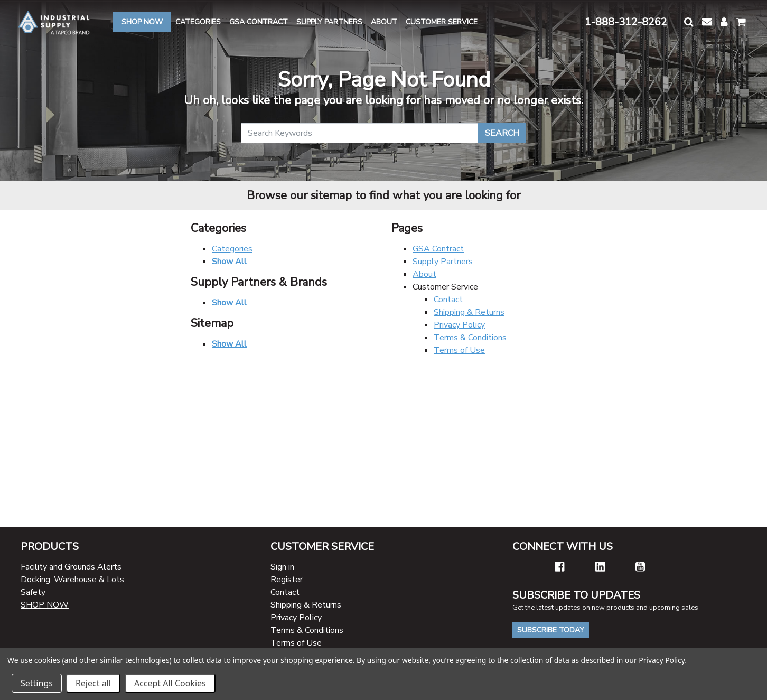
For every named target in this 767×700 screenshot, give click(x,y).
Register (287, 580)
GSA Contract (438, 249)
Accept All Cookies (170, 683)
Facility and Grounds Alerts (71, 567)
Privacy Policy (459, 325)
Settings (37, 683)
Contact (448, 300)
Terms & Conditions (470, 338)
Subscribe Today (551, 630)
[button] (689, 22)
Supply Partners (443, 262)
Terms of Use (459, 350)
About (424, 274)
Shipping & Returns (469, 312)
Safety (33, 592)
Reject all (93, 683)
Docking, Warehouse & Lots (72, 580)
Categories (232, 249)
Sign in (282, 567)
